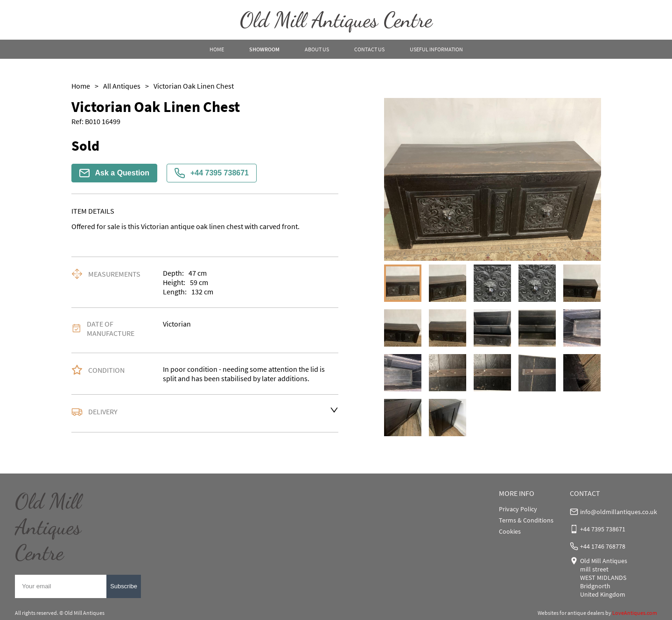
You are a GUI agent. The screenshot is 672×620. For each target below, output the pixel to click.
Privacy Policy (518, 509)
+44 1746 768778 (603, 546)
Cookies (510, 531)
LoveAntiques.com (635, 613)
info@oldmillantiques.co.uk (619, 512)
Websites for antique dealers (571, 613)
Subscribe (124, 586)
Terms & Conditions (526, 520)
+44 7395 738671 (212, 173)
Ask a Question (114, 173)
